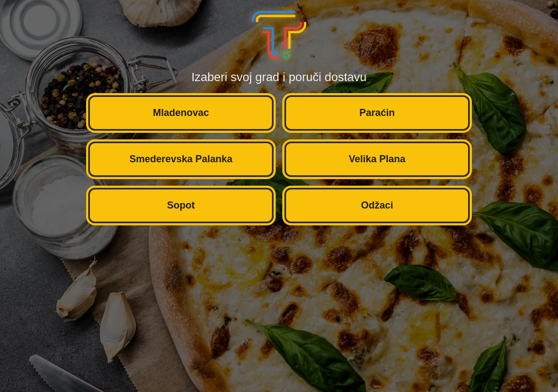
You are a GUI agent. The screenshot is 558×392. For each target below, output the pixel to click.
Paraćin (377, 113)
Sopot (181, 205)
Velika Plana (377, 159)
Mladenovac (181, 113)
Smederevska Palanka (181, 159)
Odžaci (377, 205)
